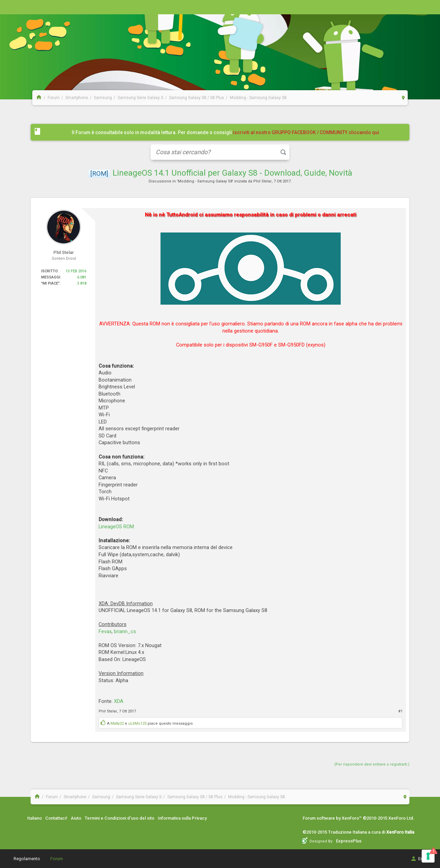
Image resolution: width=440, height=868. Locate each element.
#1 (400, 711)
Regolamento (27, 859)
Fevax (105, 631)
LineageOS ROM (116, 527)
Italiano (35, 818)
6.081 (82, 277)
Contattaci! (56, 818)
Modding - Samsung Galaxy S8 (205, 181)
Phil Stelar (263, 181)
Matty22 (117, 724)
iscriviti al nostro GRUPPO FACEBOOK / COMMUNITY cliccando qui (306, 132)
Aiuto (76, 818)
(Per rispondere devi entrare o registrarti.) (372, 764)
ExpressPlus (349, 841)
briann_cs (125, 631)
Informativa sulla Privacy (182, 818)
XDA (119, 701)
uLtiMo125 (137, 724)
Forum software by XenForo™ (359, 818)
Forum (57, 859)
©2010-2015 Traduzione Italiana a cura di (358, 832)
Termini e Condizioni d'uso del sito (120, 818)
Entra (419, 859)
